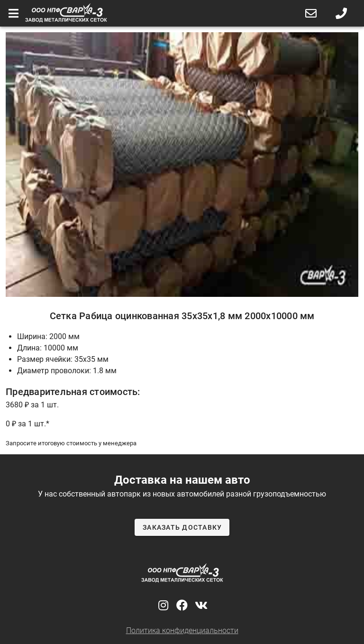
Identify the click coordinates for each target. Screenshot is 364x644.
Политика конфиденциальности (182, 630)
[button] (311, 13)
